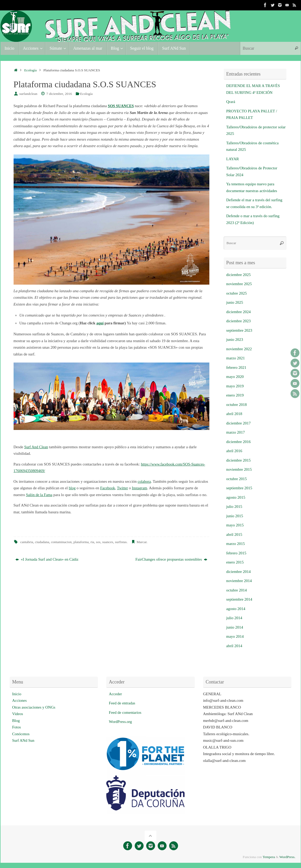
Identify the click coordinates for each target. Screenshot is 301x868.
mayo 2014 (235, 636)
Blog (16, 721)
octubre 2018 (237, 405)
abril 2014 (234, 646)
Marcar (141, 542)
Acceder (115, 694)
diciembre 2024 (239, 312)
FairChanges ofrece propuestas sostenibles (171, 559)
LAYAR (233, 159)
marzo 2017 (236, 432)
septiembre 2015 (239, 488)
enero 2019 (235, 395)
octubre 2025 (237, 293)
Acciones (20, 700)
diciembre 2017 (239, 423)
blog (72, 488)
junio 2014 (235, 627)
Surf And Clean (36, 447)
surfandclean (28, 94)
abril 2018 (234, 414)
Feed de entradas (122, 703)
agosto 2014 (236, 609)
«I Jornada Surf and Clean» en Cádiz (47, 559)
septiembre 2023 (239, 330)
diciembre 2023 (239, 321)
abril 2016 (234, 451)
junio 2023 (235, 340)
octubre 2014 (237, 590)
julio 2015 (234, 507)
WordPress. (287, 857)
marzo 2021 (236, 358)
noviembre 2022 (239, 349)
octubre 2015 (237, 479)
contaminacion (61, 542)
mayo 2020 (235, 377)
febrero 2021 (236, 367)
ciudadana (42, 542)
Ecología (31, 70)
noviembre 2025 (239, 284)
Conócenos (21, 734)
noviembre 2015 (239, 469)
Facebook (108, 488)
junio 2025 (235, 302)
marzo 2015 (236, 544)
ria (92, 542)
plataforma (81, 542)
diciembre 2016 (239, 442)
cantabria (26, 542)
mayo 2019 (235, 386)
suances (108, 542)
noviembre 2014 (239, 581)
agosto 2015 (236, 497)
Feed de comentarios (125, 712)
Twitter (123, 488)
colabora (144, 481)
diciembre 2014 (239, 572)
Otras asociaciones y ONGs (34, 707)
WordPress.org (120, 722)
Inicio (17, 694)
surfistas (121, 542)
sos (98, 542)
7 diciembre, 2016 (59, 94)
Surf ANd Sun (23, 740)
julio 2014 (234, 618)
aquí (100, 323)
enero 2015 (235, 562)
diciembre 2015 (239, 460)
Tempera (269, 857)
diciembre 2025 (239, 275)
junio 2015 (235, 516)
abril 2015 (234, 534)
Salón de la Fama (39, 495)
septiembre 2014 (239, 599)
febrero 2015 (236, 553)
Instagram (140, 488)
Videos (18, 714)
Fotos (17, 727)
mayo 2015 (235, 525)
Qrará (231, 102)
